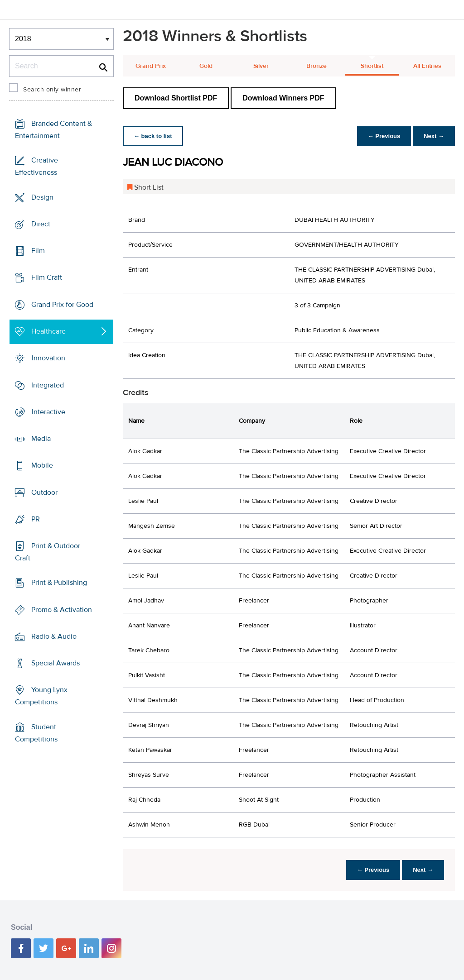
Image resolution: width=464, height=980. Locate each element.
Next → (434, 136)
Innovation (48, 358)
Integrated (48, 385)
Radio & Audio (54, 636)
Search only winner (52, 90)
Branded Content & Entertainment (53, 130)
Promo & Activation (62, 610)
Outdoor (44, 492)
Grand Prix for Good (62, 305)
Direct (41, 224)
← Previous (384, 136)
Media (41, 439)
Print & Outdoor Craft (48, 552)
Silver (261, 66)
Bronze (317, 66)
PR (36, 519)
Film (38, 251)
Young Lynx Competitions (41, 696)
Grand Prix (151, 66)
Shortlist (372, 66)
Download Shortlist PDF (176, 98)
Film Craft (47, 277)
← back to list (153, 136)
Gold (206, 66)
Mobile (42, 465)
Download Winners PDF (283, 98)
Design (42, 197)
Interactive (48, 412)
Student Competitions (36, 733)
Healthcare (48, 331)
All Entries (427, 66)
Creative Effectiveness (36, 166)
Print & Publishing (59, 583)
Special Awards (56, 663)
